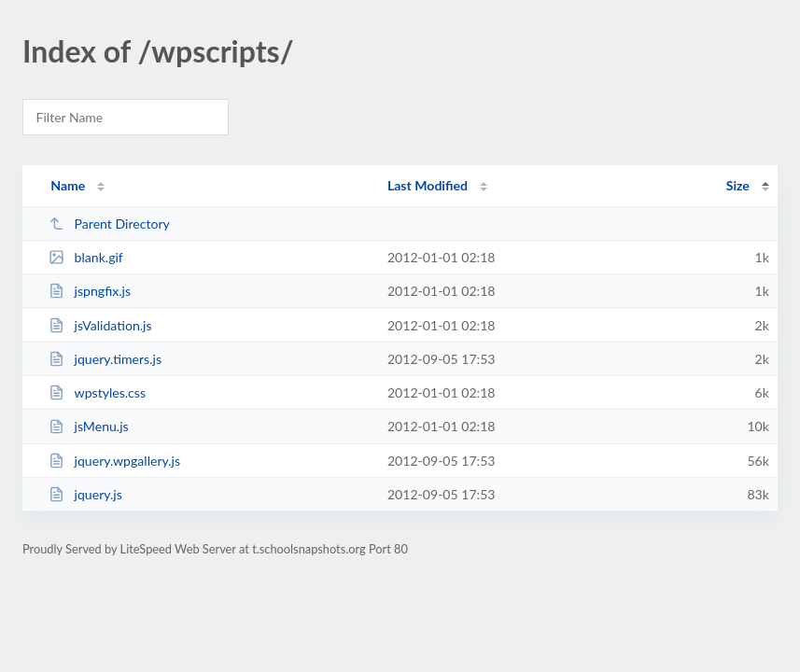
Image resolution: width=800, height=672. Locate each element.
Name (68, 185)
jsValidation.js (100, 325)
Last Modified (428, 185)
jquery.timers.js (105, 359)
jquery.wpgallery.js (114, 461)
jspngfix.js (90, 291)
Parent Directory (109, 224)
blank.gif (86, 257)
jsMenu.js (89, 426)
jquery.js (85, 494)
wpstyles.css (97, 392)
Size (738, 185)
